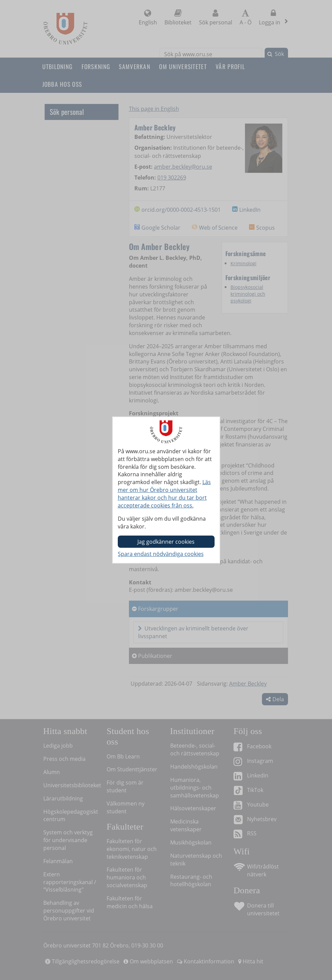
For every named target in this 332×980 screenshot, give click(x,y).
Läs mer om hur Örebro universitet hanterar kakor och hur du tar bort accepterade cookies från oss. (164, 494)
